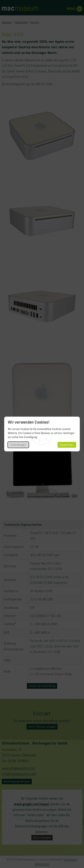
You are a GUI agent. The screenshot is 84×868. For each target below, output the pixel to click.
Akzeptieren (67, 445)
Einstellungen (18, 445)
